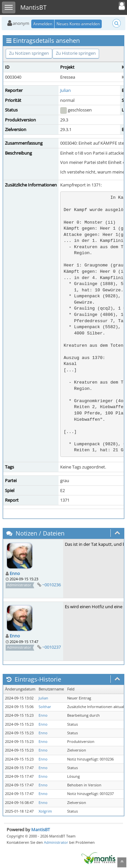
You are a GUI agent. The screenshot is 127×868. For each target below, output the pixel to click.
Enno (15, 573)
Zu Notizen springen (29, 53)
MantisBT (41, 830)
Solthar (45, 707)
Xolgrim (45, 811)
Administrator (56, 842)
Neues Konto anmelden (78, 24)
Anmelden (43, 24)
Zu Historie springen (76, 53)
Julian (65, 90)
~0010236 (52, 585)
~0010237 (52, 647)
